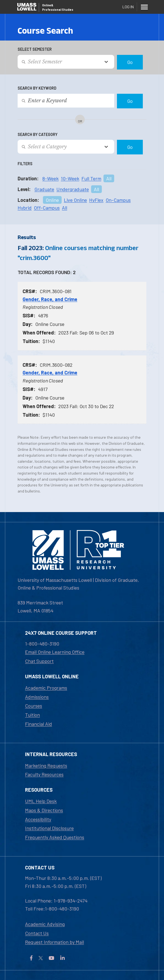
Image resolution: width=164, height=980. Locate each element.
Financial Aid (39, 724)
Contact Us (37, 933)
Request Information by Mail (54, 942)
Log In (128, 7)
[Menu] (144, 7)
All (109, 178)
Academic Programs (46, 688)
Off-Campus (47, 208)
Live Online (75, 200)
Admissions (37, 697)
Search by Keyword (37, 88)
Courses (34, 706)
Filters (25, 164)
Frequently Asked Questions (55, 837)
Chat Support (39, 661)
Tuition (32, 715)
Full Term (91, 178)
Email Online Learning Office (55, 652)
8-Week (50, 178)
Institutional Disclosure (49, 828)
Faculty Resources (44, 774)
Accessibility (38, 819)
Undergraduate (73, 189)
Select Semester (35, 49)
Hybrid (25, 208)
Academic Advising (45, 924)
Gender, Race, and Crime (50, 299)
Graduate (44, 189)
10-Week (70, 178)
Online (52, 200)
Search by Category (38, 134)
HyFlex (96, 200)
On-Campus (118, 200)
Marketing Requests (46, 765)
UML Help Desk (41, 801)
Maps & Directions (44, 810)
